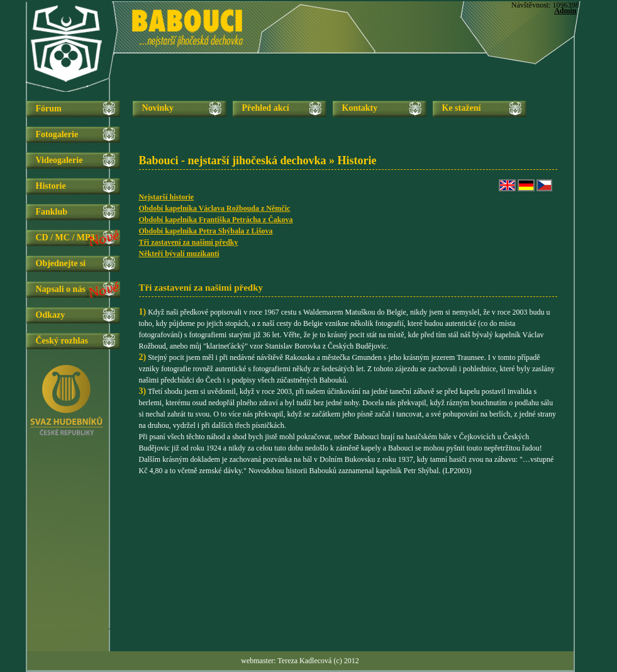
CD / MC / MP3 (65, 238)
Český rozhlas (62, 341)
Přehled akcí (266, 108)
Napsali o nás (61, 289)
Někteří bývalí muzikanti (179, 254)
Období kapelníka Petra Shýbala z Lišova (206, 231)
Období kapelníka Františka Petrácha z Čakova (216, 220)
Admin (565, 11)
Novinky (158, 108)
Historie (51, 186)
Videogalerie (59, 160)
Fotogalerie (57, 134)
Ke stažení (462, 108)
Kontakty (360, 108)
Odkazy (51, 315)
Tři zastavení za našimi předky (189, 242)
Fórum (49, 109)
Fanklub (52, 212)
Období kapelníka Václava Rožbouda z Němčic (215, 208)
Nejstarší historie (167, 197)
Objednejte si (61, 263)
